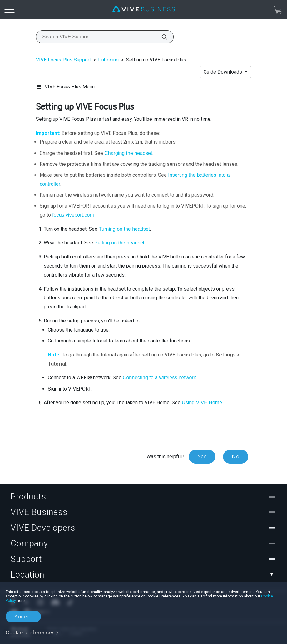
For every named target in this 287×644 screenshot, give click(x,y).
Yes (202, 456)
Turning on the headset (124, 229)
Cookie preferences (30, 632)
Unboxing (109, 60)
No (235, 456)
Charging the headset (128, 153)
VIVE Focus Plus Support (63, 60)
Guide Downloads (223, 72)
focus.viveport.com (73, 215)
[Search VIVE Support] (161, 37)
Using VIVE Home (202, 403)
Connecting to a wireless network (159, 378)
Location (143, 575)
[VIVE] (144, 9)
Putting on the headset (119, 243)
